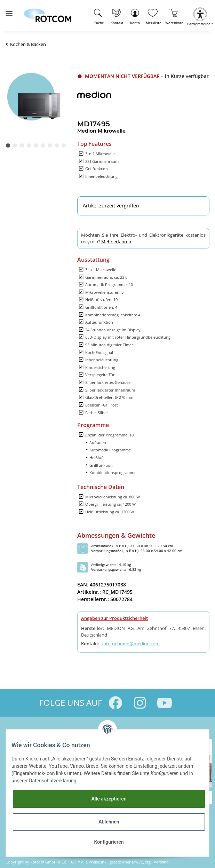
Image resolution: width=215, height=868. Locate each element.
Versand (161, 862)
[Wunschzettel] (153, 15)
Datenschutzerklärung (53, 781)
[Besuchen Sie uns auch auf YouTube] (165, 703)
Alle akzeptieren (109, 799)
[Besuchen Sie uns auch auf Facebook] (115, 703)
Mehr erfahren (116, 242)
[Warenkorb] (174, 15)
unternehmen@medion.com (130, 644)
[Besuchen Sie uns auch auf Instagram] (140, 703)
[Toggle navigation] (9, 11)
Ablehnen (109, 822)
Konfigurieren (109, 842)
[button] (135, 15)
